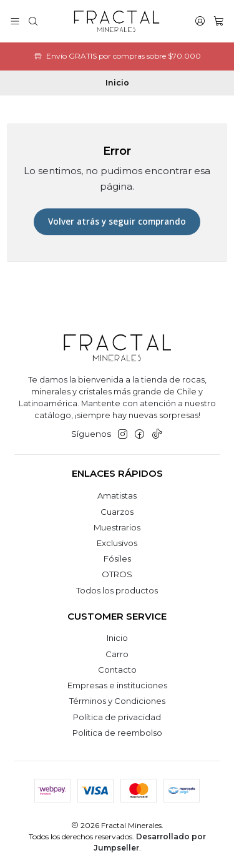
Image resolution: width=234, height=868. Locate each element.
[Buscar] (33, 21)
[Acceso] (200, 21)
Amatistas (117, 495)
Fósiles (117, 558)
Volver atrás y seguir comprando (117, 222)
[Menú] (15, 21)
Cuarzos (117, 512)
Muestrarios (117, 527)
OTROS (117, 574)
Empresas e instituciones (117, 685)
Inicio (117, 638)
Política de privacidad (117, 717)
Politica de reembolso (117, 733)
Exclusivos (117, 543)
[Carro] (219, 21)
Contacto (117, 670)
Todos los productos (117, 590)
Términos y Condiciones (117, 701)
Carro (117, 654)
